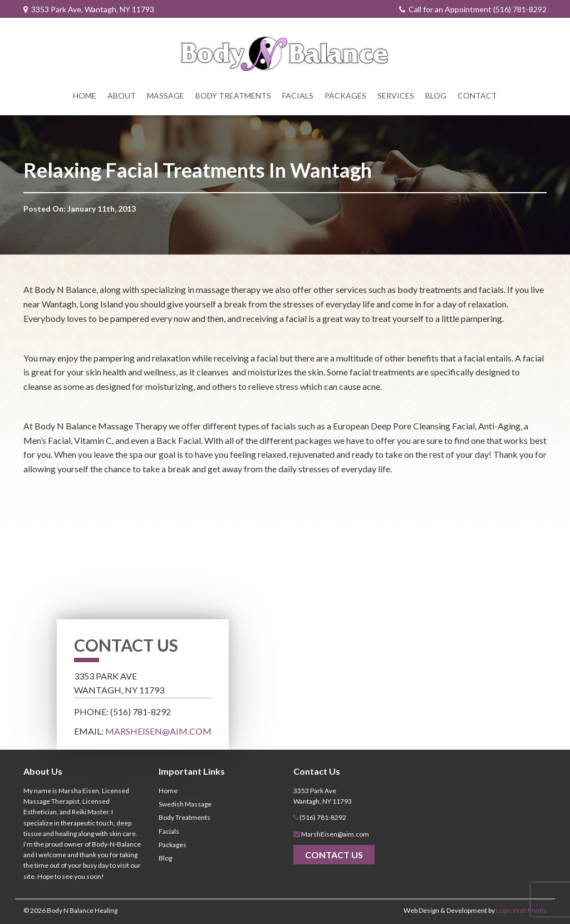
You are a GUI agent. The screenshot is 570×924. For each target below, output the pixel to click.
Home (85, 96)
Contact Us (334, 855)
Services (396, 96)
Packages (345, 96)
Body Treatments (233, 96)
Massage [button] (166, 96)
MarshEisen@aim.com (158, 731)
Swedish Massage (185, 804)
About (122, 96)
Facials (298, 96)
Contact (477, 96)
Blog (436, 96)
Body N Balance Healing (82, 910)
